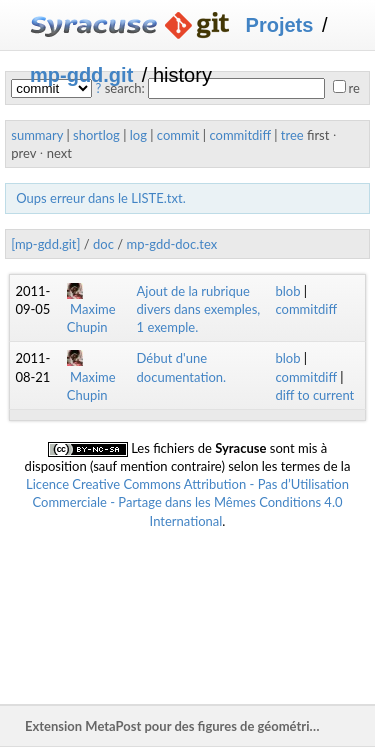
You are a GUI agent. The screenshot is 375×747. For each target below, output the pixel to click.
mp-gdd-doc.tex (171, 244)
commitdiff (239, 135)
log (138, 135)
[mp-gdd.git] (45, 244)
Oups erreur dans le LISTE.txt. (100, 198)
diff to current (314, 395)
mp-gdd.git (81, 75)
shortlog (96, 135)
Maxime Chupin (91, 309)
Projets (280, 25)
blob (287, 291)
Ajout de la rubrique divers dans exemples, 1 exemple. (199, 309)
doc (103, 244)
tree (292, 135)
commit (178, 135)
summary (37, 135)
